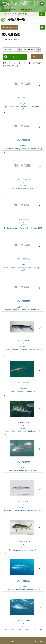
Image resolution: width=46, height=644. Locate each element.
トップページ (9, 14)
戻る (42, 14)
